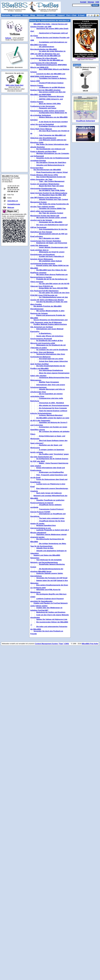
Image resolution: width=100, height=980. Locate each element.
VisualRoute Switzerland (85, 121)
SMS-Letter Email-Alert (15, 85)
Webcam (11, 207)
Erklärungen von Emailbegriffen (51, 472)
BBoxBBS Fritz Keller (90, 644)
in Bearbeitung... (45, 333)
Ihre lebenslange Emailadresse (51, 370)
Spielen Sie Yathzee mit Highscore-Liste (52, 619)
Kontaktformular (14, 204)
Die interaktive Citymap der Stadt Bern (51, 162)
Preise (25, 15)
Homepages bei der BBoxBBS (51, 222)
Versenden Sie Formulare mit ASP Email (52, 578)
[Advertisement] (15, 133)
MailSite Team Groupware (49, 382)
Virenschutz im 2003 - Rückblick (51, 403)
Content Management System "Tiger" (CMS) (52, 644)
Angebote (16, 15)
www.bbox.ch (13, 201)
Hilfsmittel (51, 15)
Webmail (41, 15)
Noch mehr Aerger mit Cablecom (49, 493)
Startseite (6, 15)
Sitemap (91, 2)
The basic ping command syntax (51, 518)
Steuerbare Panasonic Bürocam (51, 96)
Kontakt (83, 2)
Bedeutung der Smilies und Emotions (51, 612)
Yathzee (8, 38)
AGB (97, 2)
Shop (33, 15)
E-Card (81, 15)
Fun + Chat (71, 15)
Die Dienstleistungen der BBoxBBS (47, 170)
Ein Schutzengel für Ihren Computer (53, 408)
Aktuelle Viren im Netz (45, 548)
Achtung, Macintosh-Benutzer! (51, 415)
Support (61, 15)
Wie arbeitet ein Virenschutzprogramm (54, 405)
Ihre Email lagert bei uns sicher (51, 359)
